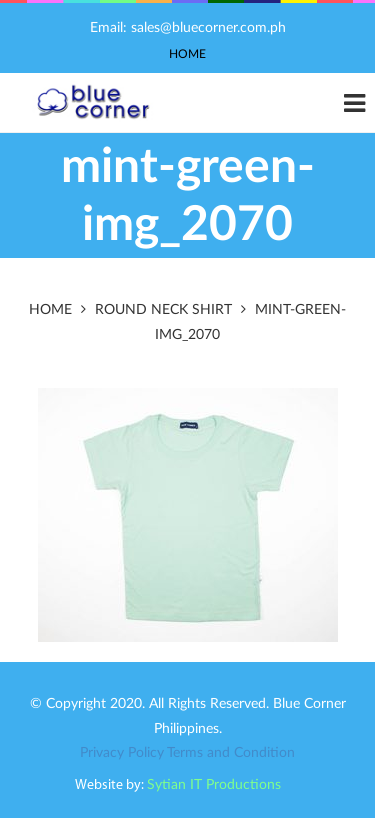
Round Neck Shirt (163, 310)
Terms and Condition (231, 753)
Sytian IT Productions (214, 785)
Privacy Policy (122, 753)
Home (187, 54)
